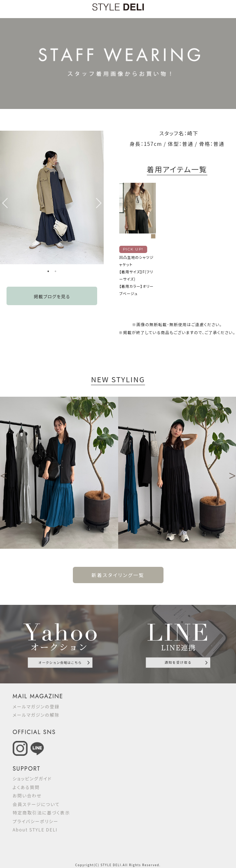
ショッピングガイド (32, 778)
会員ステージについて (36, 804)
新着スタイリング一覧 (118, 575)
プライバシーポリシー (36, 821)
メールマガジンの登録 (36, 706)
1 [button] (48, 272)
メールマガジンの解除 (36, 715)
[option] (52, 197)
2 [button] (55, 272)
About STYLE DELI (35, 829)
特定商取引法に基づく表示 (42, 812)
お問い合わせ (27, 795)
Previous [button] (4, 203)
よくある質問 (26, 787)
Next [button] (100, 203)
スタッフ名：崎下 (179, 133)
